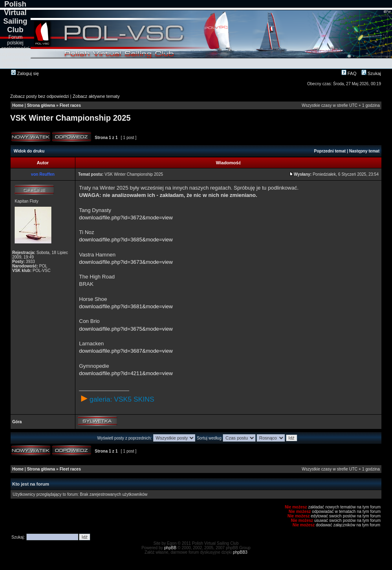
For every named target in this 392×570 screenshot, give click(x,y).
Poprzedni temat (330, 151)
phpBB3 (240, 552)
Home (18, 105)
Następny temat (364, 151)
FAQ (349, 73)
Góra (17, 422)
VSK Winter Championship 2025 (70, 118)
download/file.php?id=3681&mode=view (126, 306)
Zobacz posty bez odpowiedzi (40, 96)
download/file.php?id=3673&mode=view (126, 262)
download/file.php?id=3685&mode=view (126, 240)
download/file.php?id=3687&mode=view (126, 351)
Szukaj (371, 73)
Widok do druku (29, 151)
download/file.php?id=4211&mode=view (126, 373)
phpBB (170, 548)
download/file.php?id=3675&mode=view (126, 329)
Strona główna (41, 105)
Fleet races (70, 105)
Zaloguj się (25, 73)
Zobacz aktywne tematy (96, 96)
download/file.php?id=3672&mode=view (126, 218)
